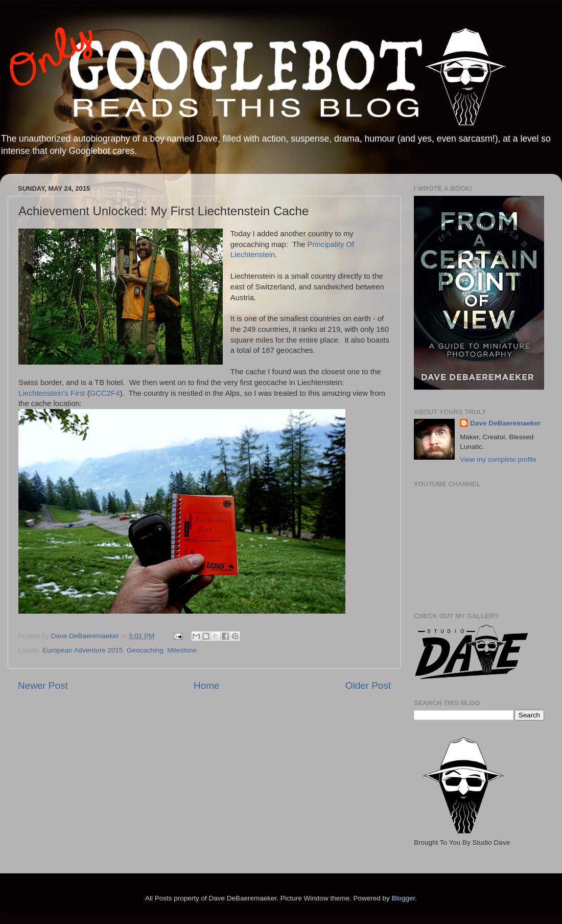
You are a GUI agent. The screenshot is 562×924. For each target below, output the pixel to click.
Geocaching (145, 650)
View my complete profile (498, 459)
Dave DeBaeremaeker (505, 423)
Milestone (182, 650)
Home (206, 685)
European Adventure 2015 (83, 650)
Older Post (368, 685)
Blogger (403, 898)
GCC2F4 (105, 393)
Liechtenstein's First (52, 393)
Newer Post (43, 685)
